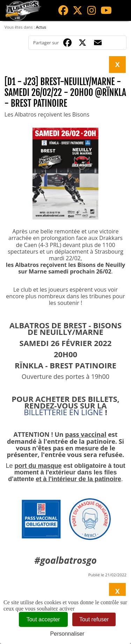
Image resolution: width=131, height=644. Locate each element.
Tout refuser (94, 619)
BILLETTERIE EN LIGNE (63, 412)
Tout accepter (43, 619)
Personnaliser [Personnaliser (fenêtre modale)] (67, 634)
